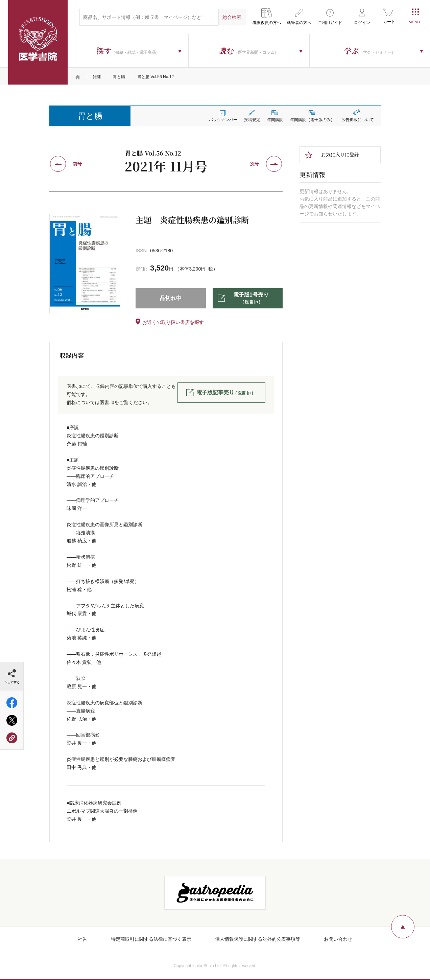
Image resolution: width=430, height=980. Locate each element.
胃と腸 (119, 76)
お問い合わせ (338, 938)
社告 (82, 938)
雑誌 (97, 76)
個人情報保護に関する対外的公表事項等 (258, 938)
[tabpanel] (85, 263)
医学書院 (38, 42)
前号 (77, 163)
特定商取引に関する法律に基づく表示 (151, 938)
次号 (255, 163)
